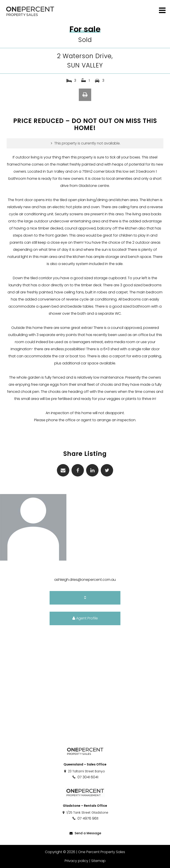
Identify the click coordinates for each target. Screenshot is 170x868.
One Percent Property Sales (102, 852)
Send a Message (85, 833)
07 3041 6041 (85, 777)
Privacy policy (76, 861)
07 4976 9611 (85, 818)
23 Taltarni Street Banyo (84, 771)
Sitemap (98, 861)
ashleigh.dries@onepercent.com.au (85, 580)
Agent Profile (85, 618)
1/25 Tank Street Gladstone (85, 813)
